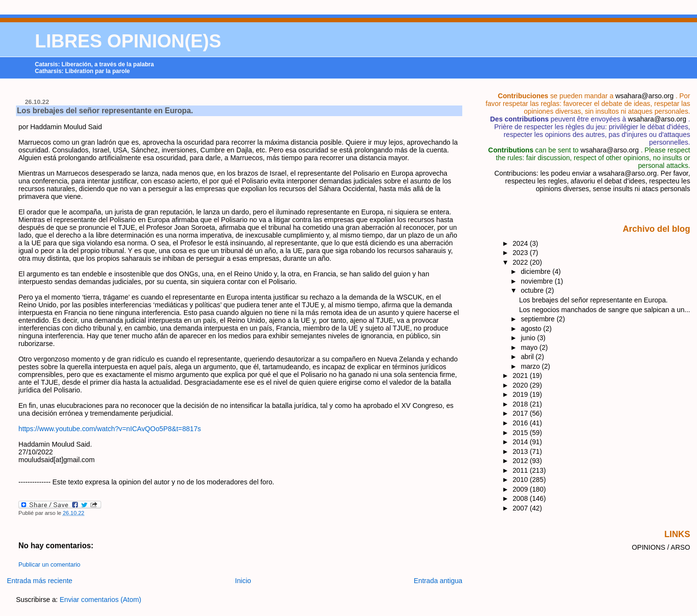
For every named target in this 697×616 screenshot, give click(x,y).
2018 (521, 404)
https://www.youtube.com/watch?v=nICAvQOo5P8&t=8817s (110, 429)
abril (528, 357)
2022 (521, 262)
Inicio (243, 581)
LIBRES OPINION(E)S (128, 41)
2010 (521, 480)
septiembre (539, 319)
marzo (531, 366)
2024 (521, 243)
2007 (521, 508)
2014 (521, 442)
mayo (530, 347)
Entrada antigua (438, 581)
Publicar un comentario (49, 565)
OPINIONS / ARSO (661, 547)
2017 (521, 413)
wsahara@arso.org (644, 96)
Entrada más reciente (39, 581)
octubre (533, 290)
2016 (521, 423)
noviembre (538, 281)
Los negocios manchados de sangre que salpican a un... (604, 310)
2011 (521, 470)
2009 (521, 489)
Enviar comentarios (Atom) (100, 600)
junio (529, 338)
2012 (521, 461)
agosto (532, 329)
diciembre (537, 271)
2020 (521, 385)
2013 (521, 451)
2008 (521, 498)
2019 (521, 394)
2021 (521, 376)
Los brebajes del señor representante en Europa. (105, 111)
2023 (521, 253)
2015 (521, 433)
